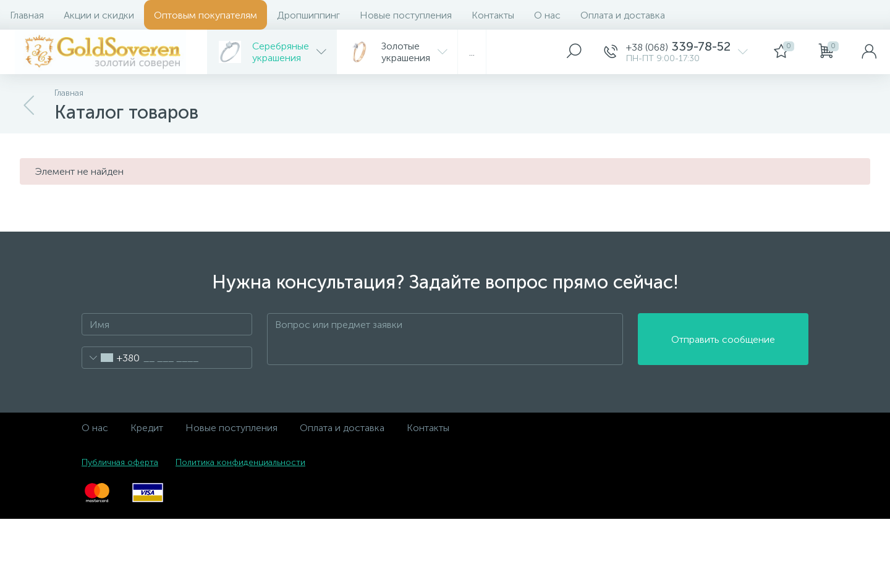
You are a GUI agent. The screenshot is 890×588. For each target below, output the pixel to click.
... (472, 52)
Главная (27, 15)
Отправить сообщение (723, 339)
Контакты (493, 15)
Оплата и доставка (623, 15)
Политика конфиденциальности (240, 462)
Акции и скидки (99, 15)
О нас (547, 15)
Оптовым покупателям (206, 15)
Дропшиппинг (308, 15)
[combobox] (111, 358)
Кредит (147, 428)
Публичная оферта (120, 462)
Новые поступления (406, 15)
